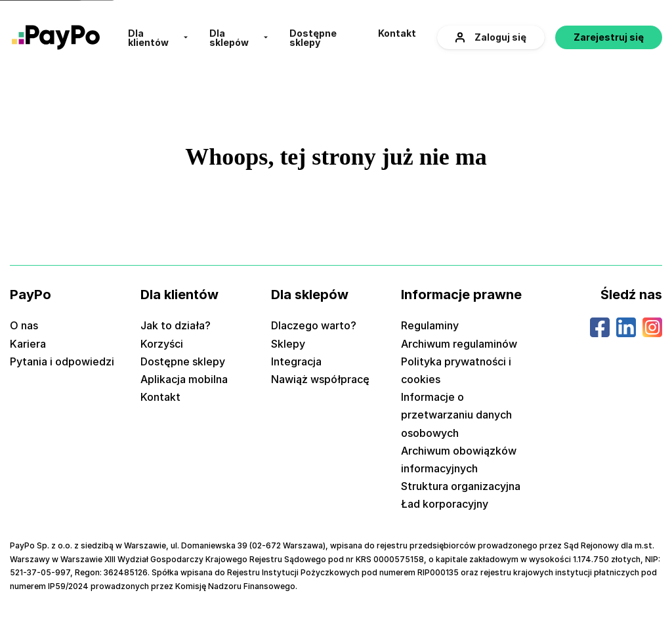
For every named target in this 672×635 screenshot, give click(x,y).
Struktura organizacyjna (461, 486)
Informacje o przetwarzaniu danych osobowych (456, 415)
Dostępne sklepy (313, 38)
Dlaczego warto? (314, 325)
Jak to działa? (176, 325)
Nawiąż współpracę (320, 379)
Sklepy (288, 344)
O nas (24, 325)
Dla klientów (148, 38)
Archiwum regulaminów (459, 344)
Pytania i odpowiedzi (62, 361)
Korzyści (162, 344)
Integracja (296, 361)
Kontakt (397, 33)
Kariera (28, 344)
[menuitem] (158, 37)
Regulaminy (430, 325)
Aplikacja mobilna (184, 379)
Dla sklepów (229, 38)
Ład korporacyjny (445, 504)
